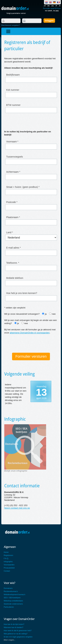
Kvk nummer (13, 90)
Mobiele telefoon (15, 278)
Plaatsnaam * (13, 217)
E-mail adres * (14, 248)
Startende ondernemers (13, 604)
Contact (7, 571)
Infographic (8, 562)
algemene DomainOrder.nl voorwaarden (30, 333)
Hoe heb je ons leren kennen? (22, 293)
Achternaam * (13, 172)
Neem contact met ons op (17, 508)
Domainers (8, 588)
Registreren (9, 555)
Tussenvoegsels (15, 157)
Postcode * (12, 202)
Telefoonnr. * (13, 263)
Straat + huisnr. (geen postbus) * (23, 187)
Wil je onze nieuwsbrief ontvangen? (22, 314)
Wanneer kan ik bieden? (14, 627)
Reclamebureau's (11, 591)
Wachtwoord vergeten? (11, 25)
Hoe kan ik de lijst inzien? (14, 624)
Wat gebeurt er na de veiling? (16, 634)
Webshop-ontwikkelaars (13, 601)
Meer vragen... (10, 640)
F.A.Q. (6, 558)
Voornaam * (12, 142)
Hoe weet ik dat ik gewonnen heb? (18, 631)
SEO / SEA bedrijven (12, 598)
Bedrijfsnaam (13, 75)
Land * (10, 232)
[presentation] (29, 344)
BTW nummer (13, 105)
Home (6, 552)
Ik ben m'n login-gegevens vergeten (18, 637)
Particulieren (9, 607)
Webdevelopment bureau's (15, 594)
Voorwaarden (9, 565)
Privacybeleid (9, 568)
